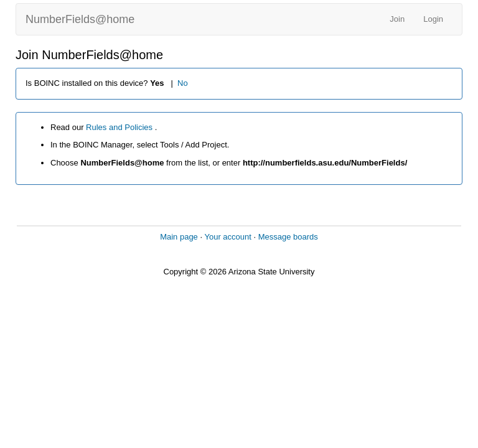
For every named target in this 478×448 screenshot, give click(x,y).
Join (397, 19)
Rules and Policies (120, 127)
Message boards (288, 237)
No (183, 83)
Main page (179, 237)
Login (433, 19)
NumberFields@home (80, 19)
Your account (227, 237)
